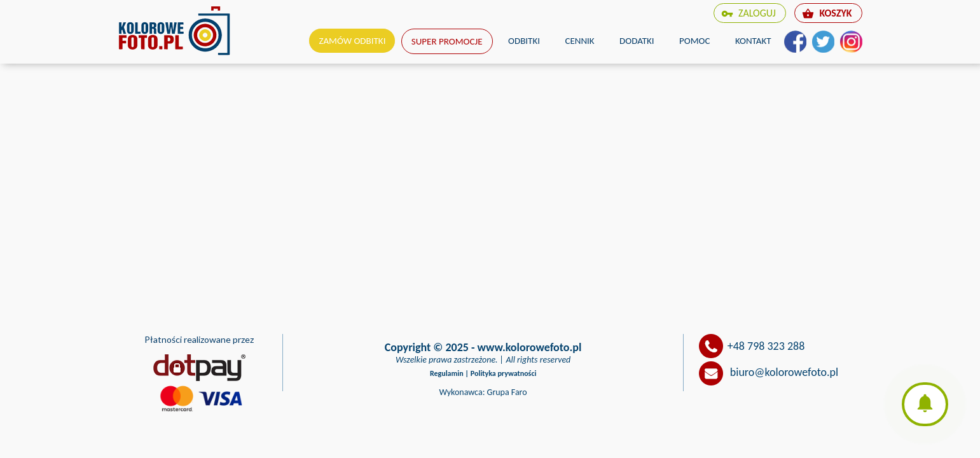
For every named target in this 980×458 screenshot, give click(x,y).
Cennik (579, 41)
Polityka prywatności (504, 373)
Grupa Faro (507, 392)
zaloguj (749, 13)
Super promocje (447, 41)
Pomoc (694, 41)
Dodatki (637, 41)
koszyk (827, 13)
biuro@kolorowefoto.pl (784, 372)
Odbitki (524, 41)
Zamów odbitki (352, 41)
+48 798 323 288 (766, 346)
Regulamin (447, 373)
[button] (925, 404)
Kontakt (753, 41)
